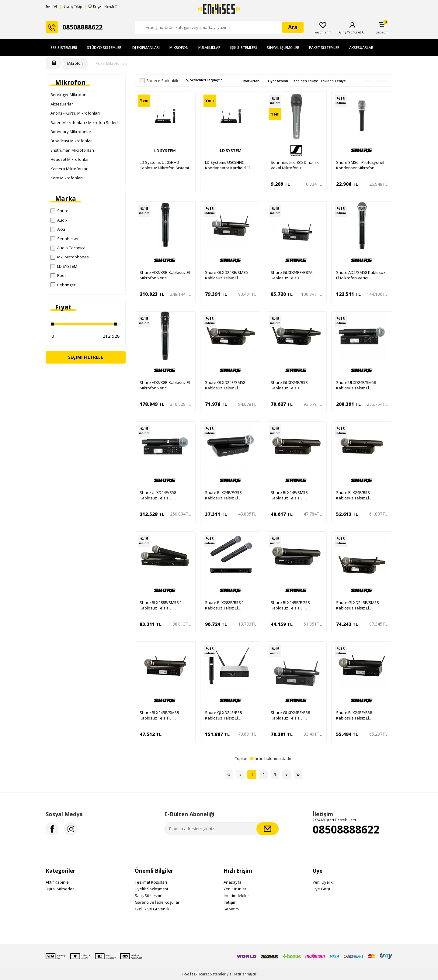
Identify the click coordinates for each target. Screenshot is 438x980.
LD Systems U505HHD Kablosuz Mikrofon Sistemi (164, 165)
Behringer (63, 285)
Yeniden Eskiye (306, 81)
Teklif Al (51, 7)
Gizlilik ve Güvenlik (152, 909)
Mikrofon (179, 48)
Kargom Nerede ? (103, 7)
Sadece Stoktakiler (160, 81)
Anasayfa (233, 882)
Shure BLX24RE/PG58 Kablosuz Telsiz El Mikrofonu (290, 605)
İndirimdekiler (236, 895)
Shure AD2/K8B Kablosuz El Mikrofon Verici (165, 385)
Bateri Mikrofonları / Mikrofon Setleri (84, 122)
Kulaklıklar (209, 48)
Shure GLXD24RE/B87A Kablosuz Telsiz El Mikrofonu (292, 275)
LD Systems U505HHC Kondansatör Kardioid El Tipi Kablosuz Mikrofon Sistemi (227, 165)
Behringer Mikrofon (68, 95)
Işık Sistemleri (244, 48)
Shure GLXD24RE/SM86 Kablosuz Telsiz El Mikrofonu (226, 275)
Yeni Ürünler (235, 889)
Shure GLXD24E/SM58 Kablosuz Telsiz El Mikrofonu (225, 385)
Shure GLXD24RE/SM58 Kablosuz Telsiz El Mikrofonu (357, 605)
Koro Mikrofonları (67, 178)
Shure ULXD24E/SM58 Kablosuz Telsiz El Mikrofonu (356, 385)
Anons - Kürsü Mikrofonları (75, 113)
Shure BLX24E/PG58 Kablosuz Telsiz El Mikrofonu (223, 495)
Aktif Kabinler (58, 882)
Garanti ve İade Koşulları (158, 902)
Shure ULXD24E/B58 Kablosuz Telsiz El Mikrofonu (158, 495)
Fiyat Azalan (278, 81)
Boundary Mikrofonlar (71, 132)
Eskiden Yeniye (333, 81)
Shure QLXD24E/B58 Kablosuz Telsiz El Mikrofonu (223, 715)
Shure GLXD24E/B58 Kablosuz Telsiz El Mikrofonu (289, 385)
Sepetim (231, 909)
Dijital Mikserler (60, 889)
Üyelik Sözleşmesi (151, 889)
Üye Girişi (321, 889)
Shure (59, 211)
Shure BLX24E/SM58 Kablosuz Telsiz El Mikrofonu (289, 495)
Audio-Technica (68, 248)
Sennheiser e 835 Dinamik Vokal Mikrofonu (295, 165)
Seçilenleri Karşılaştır (204, 80)
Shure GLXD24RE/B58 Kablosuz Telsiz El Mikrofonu (290, 715)
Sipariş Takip (73, 7)
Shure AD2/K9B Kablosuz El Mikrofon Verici (165, 275)
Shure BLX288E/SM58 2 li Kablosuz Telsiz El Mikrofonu (162, 605)
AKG (58, 229)
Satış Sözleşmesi (150, 895)
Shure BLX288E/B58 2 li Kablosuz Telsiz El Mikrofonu (226, 605)
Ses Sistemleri (64, 48)
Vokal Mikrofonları (111, 64)
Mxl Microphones (70, 257)
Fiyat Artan (250, 81)
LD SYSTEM (64, 266)
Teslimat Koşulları (151, 882)
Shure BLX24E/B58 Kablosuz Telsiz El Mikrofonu (353, 495)
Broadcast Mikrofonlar (71, 141)
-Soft (188, 974)
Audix (59, 220)
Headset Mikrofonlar (70, 159)
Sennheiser (65, 239)
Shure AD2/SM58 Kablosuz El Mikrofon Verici (361, 275)
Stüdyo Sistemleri (105, 48)
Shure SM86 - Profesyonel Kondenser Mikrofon (360, 165)
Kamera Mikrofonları (70, 169)
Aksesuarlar (361, 48)
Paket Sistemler (324, 48)
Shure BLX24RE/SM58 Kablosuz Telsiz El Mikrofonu (159, 715)
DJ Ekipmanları (146, 48)
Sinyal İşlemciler (283, 48)
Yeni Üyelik (323, 882)
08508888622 (346, 829)
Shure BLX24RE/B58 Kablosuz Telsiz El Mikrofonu (354, 715)
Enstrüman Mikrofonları (72, 150)
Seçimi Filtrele (86, 357)
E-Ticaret (202, 974)
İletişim (230, 902)
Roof (58, 275)
